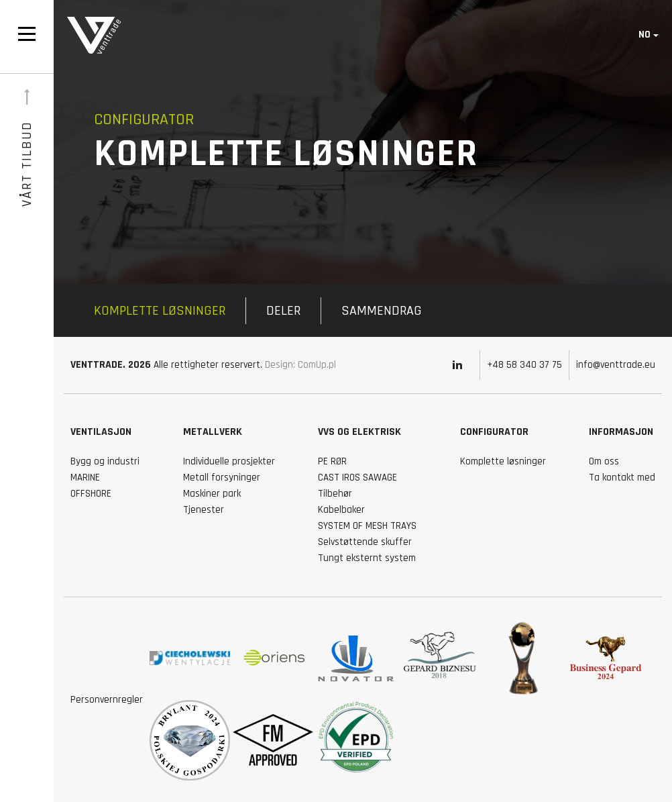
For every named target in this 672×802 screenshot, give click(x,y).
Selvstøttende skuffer (365, 542)
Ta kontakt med (622, 478)
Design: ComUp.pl (300, 365)
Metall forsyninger (222, 478)
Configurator (494, 432)
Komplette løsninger (160, 311)
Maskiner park (212, 494)
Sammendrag (382, 311)
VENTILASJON (101, 432)
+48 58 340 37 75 (524, 365)
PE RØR (332, 461)
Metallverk (213, 432)
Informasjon (621, 432)
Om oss (604, 461)
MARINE (85, 478)
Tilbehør (335, 494)
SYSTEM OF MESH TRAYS (367, 526)
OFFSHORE (91, 494)
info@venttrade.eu (616, 365)
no (645, 35)
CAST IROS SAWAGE (357, 478)
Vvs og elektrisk (359, 432)
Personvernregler (107, 700)
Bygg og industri (105, 461)
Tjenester (204, 510)
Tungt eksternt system (367, 558)
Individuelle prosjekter (229, 461)
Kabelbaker (341, 510)
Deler (283, 311)
